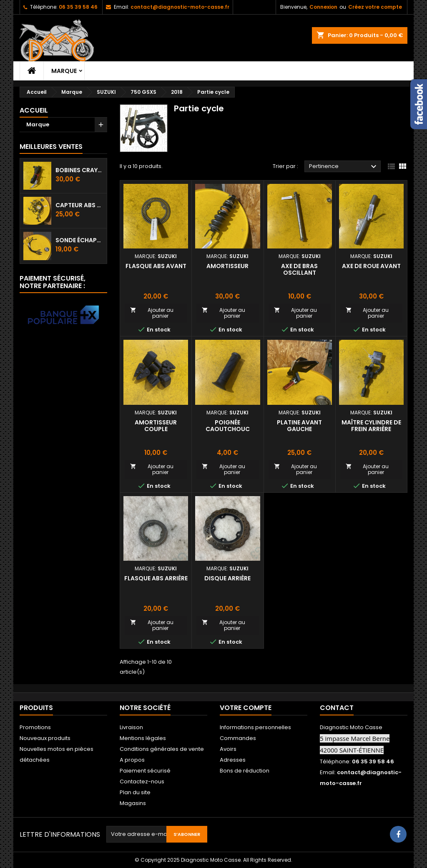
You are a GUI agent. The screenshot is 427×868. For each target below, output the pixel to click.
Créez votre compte (375, 7)
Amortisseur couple (156, 426)
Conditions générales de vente (162, 749)
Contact (337, 708)
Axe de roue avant (371, 266)
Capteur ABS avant (79, 205)
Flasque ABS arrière (156, 578)
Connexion (323, 7)
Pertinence (344, 167)
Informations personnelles (255, 727)
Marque (64, 71)
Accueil (34, 110)
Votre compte (246, 708)
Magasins (133, 803)
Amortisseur (227, 266)
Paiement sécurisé (145, 771)
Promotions (35, 727)
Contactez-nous (142, 781)
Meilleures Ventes (51, 147)
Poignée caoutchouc (228, 426)
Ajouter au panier (152, 313)
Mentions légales (143, 738)
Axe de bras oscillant (299, 269)
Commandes (238, 738)
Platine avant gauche (299, 426)
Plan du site (135, 792)
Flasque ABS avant (156, 266)
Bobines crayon (79, 170)
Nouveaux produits (45, 738)
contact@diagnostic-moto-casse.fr (180, 7)
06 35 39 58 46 (78, 7)
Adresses (233, 760)
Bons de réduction (245, 771)
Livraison (131, 727)
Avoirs (228, 749)
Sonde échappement (79, 240)
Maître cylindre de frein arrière (371, 426)
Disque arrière (227, 578)
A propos (132, 760)
